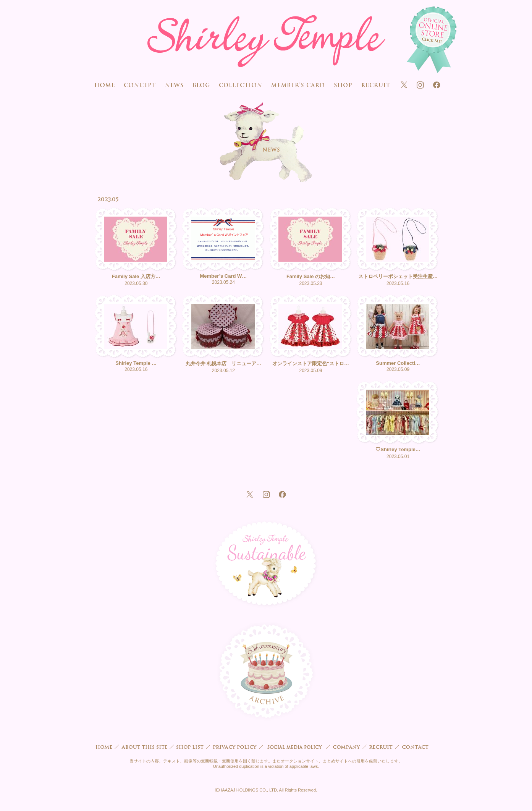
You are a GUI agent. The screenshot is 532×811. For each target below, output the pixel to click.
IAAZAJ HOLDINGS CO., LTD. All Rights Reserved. (266, 790)
